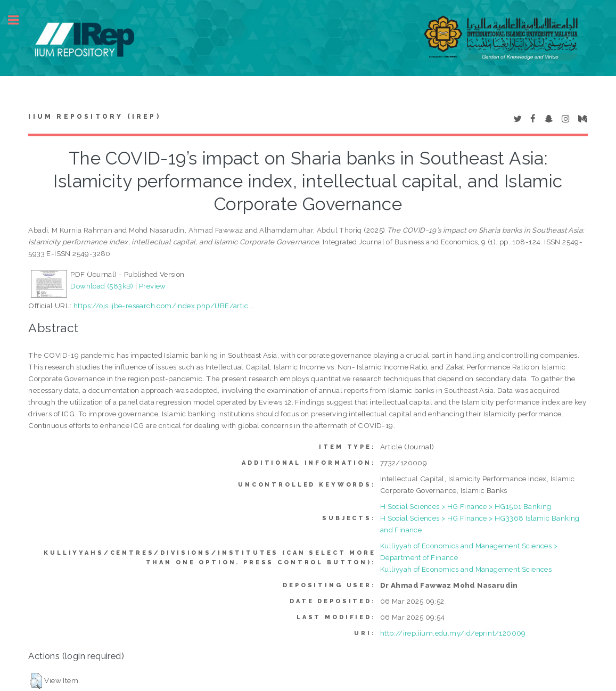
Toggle (19, 20)
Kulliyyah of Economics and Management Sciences (466, 569)
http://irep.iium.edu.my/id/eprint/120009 (453, 633)
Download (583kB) (102, 286)
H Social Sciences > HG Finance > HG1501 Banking (466, 506)
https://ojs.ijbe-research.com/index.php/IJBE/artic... (163, 306)
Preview (153, 286)
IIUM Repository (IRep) (94, 117)
